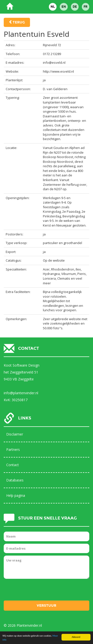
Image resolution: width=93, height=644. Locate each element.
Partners (13, 449)
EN (64, 7)
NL (53, 7)
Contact (13, 465)
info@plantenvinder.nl (21, 393)
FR (86, 7)
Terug (19, 22)
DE (75, 7)
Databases (15, 480)
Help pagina (16, 495)
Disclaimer (15, 434)
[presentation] (41, 591)
